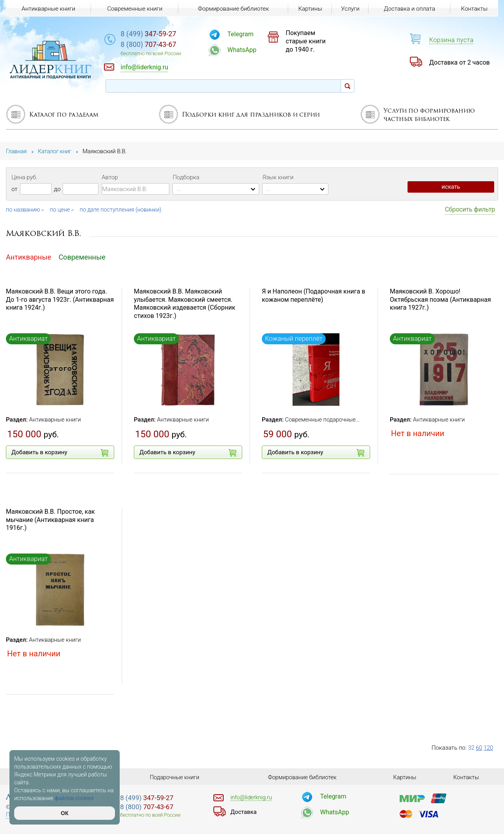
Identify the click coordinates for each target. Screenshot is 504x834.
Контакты (474, 9)
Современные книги (134, 9)
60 (479, 748)
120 (489, 748)
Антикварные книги (56, 420)
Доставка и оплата (409, 9)
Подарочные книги (174, 777)
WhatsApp (252, 50)
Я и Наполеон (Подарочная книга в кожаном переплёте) (314, 295)
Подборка (186, 177)
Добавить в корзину (60, 453)
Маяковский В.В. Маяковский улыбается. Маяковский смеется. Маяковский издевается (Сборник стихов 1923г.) (185, 304)
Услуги (350, 9)
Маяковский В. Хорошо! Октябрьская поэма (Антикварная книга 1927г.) (440, 300)
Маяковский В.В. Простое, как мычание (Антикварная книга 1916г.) (50, 520)
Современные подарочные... (324, 420)
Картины (309, 9)
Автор (110, 177)
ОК (64, 813)
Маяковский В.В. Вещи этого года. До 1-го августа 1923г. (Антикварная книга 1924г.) (60, 300)
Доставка (244, 812)
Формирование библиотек (233, 9)
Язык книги (278, 177)
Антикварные (29, 257)
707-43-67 (163, 45)
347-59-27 (163, 34)
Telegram (250, 34)
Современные (82, 257)
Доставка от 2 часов (460, 62)
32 (472, 748)
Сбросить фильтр (470, 209)
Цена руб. (24, 177)
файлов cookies (74, 798)
